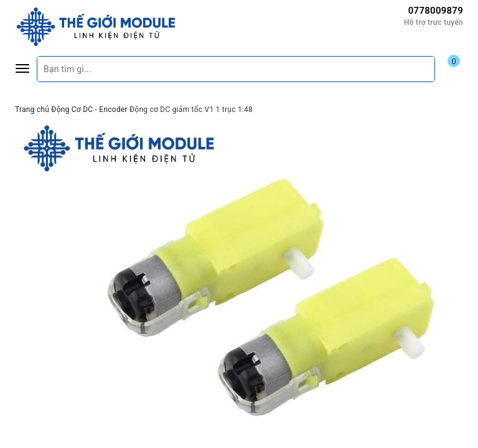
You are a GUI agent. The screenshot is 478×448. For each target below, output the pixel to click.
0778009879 (436, 11)
